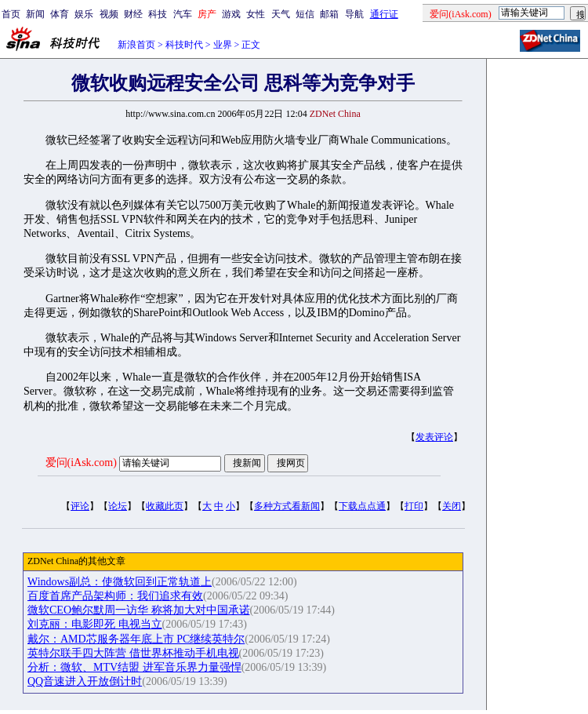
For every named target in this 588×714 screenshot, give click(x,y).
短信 (305, 14)
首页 (11, 14)
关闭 (452, 506)
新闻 (35, 14)
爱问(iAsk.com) (81, 463)
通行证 (384, 14)
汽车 (183, 14)
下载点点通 (362, 506)
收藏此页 (165, 506)
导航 (354, 14)
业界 (223, 45)
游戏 (231, 14)
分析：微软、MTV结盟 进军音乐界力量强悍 (134, 667)
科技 (158, 14)
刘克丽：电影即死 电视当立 (95, 624)
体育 (60, 14)
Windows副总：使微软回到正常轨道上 (120, 582)
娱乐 (84, 14)
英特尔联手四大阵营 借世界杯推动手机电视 (133, 653)
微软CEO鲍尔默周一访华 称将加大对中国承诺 (139, 610)
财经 (133, 14)
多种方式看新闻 (287, 506)
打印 (414, 506)
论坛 (118, 506)
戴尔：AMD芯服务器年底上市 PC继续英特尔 (136, 639)
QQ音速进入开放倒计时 (85, 681)
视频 (109, 14)
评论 (80, 506)
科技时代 (184, 45)
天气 (281, 14)
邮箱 (329, 14)
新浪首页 (136, 45)
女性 (256, 14)
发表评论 (434, 437)
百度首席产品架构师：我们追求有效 (115, 596)
